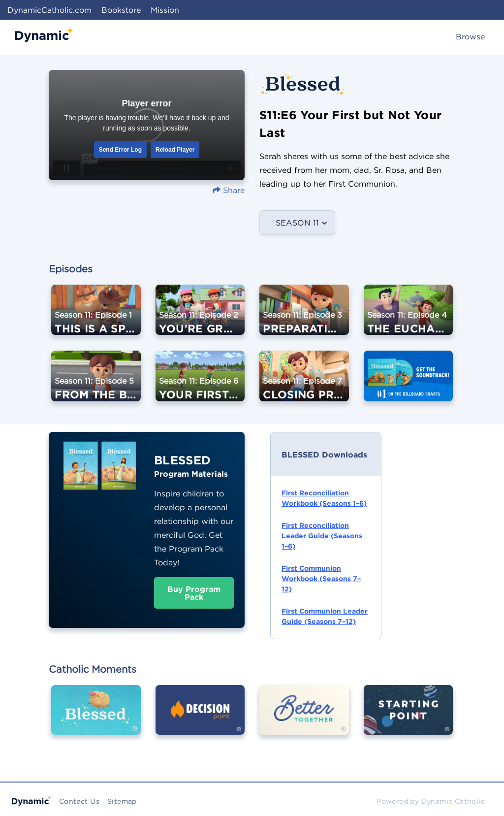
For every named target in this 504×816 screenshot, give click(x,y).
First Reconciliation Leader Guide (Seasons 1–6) (322, 536)
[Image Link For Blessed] (96, 717)
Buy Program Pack (194, 593)
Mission (165, 10)
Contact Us (79, 801)
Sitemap (122, 801)
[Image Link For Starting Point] (409, 717)
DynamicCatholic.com (49, 10)
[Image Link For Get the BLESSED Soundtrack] (409, 383)
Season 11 (297, 223)
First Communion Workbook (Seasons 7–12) (321, 579)
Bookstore (121, 10)
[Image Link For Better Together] (304, 717)
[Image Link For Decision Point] (200, 717)
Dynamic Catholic (453, 801)
